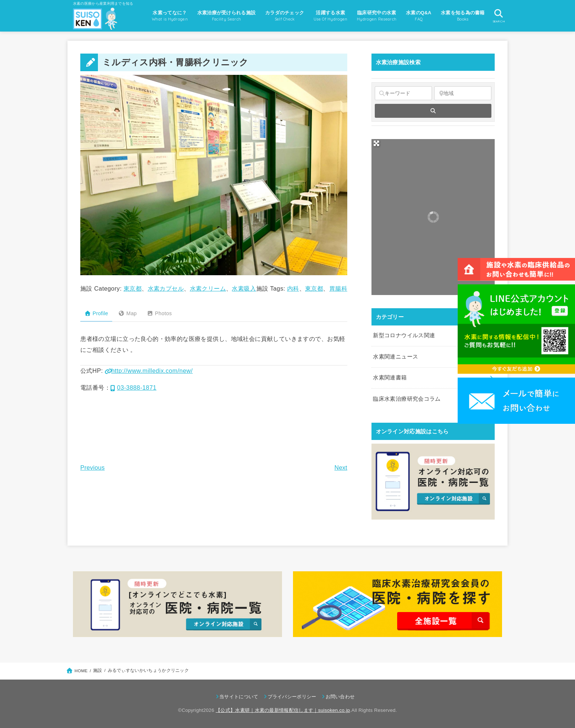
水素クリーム (208, 288)
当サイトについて (239, 697)
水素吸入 (244, 288)
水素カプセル (166, 288)
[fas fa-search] (433, 111)
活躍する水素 (331, 17)
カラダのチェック (285, 17)
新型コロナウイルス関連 (404, 335)
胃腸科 (338, 288)
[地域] (463, 93)
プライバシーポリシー (292, 697)
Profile (96, 313)
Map (127, 313)
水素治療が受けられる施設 (227, 17)
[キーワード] (403, 93)
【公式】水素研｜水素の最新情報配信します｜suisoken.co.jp (283, 710)
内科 (293, 288)
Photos (159, 313)
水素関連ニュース (395, 357)
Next (341, 467)
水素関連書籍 (390, 378)
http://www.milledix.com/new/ (149, 371)
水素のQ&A (419, 17)
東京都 (133, 288)
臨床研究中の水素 (377, 17)
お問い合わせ (340, 697)
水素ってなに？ (170, 17)
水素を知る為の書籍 (463, 17)
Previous (92, 467)
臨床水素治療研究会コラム (407, 399)
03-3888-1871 (133, 387)
